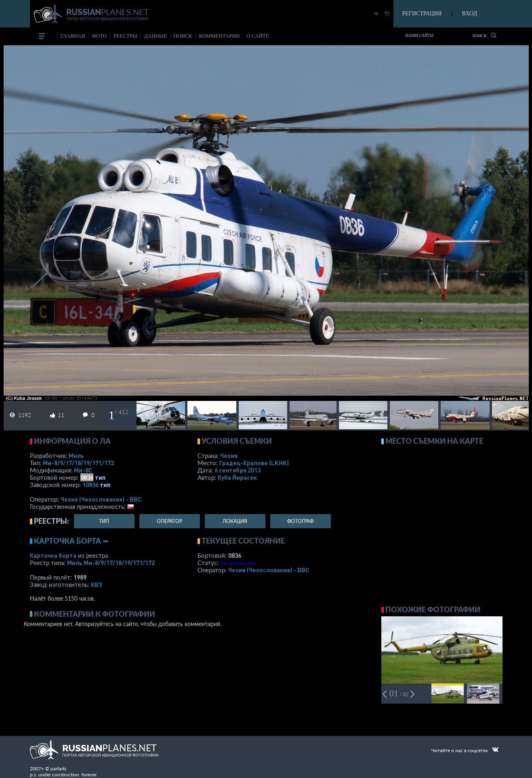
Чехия (229, 455)
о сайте (258, 36)
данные (156, 36)
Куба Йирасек (237, 477)
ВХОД (470, 14)
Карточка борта (53, 555)
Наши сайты (420, 35)
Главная (73, 36)
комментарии (219, 36)
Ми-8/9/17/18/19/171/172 (78, 463)
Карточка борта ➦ (71, 541)
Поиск (484, 35)
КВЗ (97, 584)
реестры (125, 36)
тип (100, 477)
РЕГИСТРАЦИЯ (422, 14)
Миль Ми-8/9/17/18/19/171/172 (111, 563)
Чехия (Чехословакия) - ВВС (101, 499)
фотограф (300, 521)
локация (235, 521)
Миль (76, 455)
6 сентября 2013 (238, 470)
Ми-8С (83, 470)
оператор (169, 521)
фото (99, 36)
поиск (183, 36)
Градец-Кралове (254, 463)
